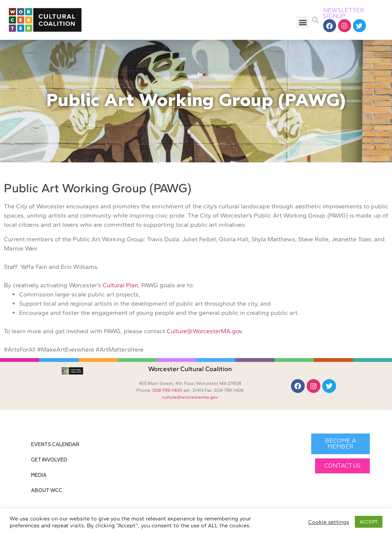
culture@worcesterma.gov (190, 397)
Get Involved (49, 460)
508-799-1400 (167, 390)
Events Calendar (55, 445)
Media (39, 475)
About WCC (47, 491)
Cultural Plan (120, 285)
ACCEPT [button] (369, 522)
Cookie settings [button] (329, 522)
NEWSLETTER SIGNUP (344, 13)
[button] (303, 22)
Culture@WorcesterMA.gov (204, 331)
